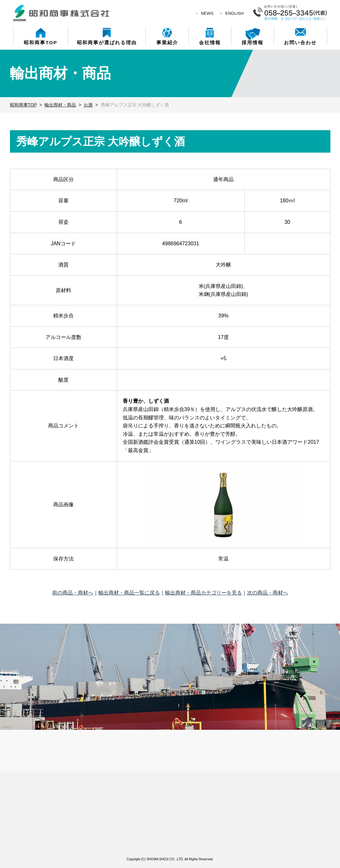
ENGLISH (234, 13)
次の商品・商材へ (268, 593)
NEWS (207, 13)
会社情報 (210, 42)
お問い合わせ (300, 42)
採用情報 (253, 42)
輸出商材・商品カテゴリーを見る (203, 593)
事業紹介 (167, 42)
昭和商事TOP (41, 42)
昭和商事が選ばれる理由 (107, 42)
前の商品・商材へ (73, 593)
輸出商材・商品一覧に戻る (129, 593)
